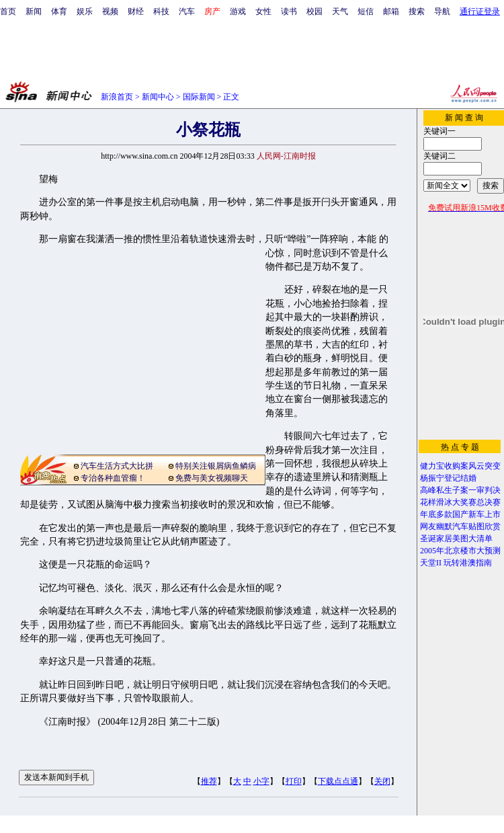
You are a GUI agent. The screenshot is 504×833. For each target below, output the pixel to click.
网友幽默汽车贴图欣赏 (460, 526)
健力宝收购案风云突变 (460, 466)
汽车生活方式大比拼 (117, 466)
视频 (110, 11)
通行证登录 (480, 11)
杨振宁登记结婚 (448, 478)
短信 (366, 11)
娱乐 (85, 11)
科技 (161, 11)
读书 (289, 11)
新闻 (34, 11)
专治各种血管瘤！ (113, 478)
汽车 (187, 11)
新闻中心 (158, 97)
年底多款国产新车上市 (460, 514)
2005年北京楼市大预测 (460, 551)
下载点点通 (338, 781)
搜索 (417, 11)
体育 (59, 11)
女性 (263, 11)
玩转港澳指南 (468, 563)
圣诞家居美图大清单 (456, 539)
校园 (314, 11)
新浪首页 (117, 97)
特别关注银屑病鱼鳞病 (216, 466)
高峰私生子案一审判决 (460, 490)
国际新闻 (199, 97)
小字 (261, 781)
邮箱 (391, 11)
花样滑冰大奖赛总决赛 (460, 502)
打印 (294, 781)
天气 (340, 11)
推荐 (209, 781)
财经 (136, 11)
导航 (442, 11)
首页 (8, 11)
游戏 (238, 11)
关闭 (382, 781)
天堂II (431, 563)
